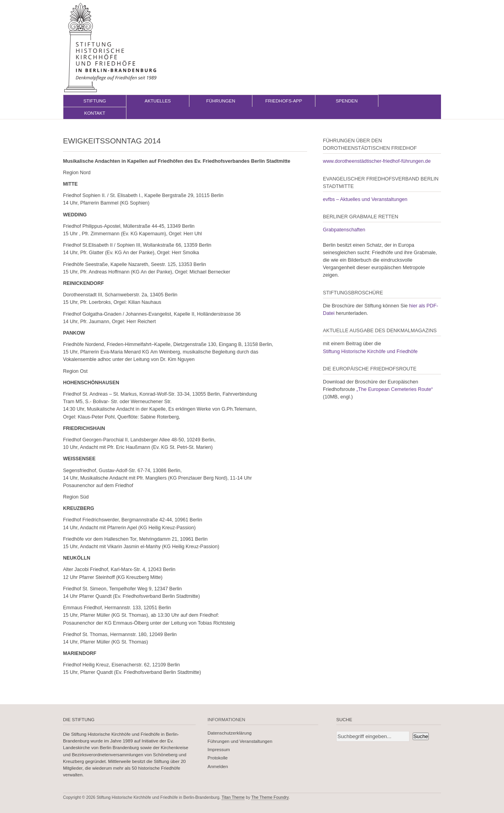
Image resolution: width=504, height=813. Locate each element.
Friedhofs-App (284, 101)
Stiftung (95, 101)
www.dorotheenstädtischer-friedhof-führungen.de (377, 161)
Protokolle (218, 758)
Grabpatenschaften (344, 230)
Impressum (219, 750)
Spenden (347, 101)
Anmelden (218, 766)
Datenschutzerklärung (230, 733)
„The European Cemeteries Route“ (395, 389)
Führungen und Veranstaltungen (240, 741)
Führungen (221, 101)
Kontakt (95, 113)
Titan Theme (233, 797)
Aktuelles (158, 101)
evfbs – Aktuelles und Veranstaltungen (365, 199)
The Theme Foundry (270, 797)
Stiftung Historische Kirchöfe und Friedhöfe (370, 352)
